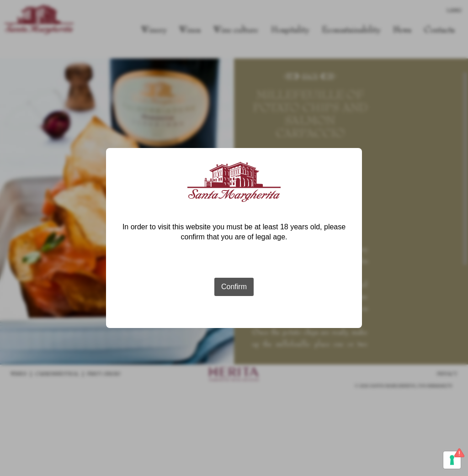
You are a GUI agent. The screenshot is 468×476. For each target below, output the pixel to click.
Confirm (234, 287)
